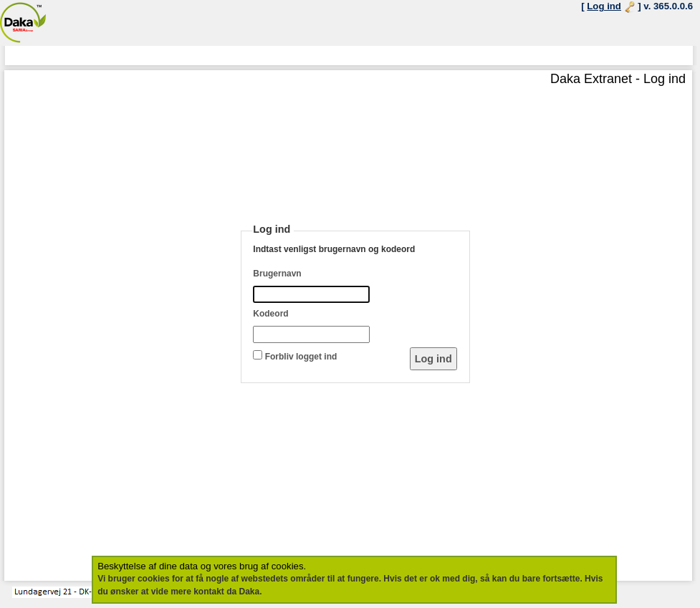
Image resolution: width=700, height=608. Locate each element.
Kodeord (270, 314)
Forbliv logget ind (301, 357)
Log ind (604, 6)
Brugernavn (277, 274)
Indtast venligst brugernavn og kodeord (334, 249)
